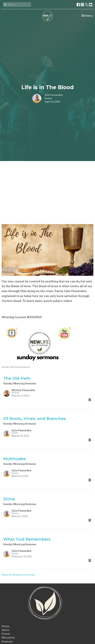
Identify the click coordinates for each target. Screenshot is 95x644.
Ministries (8, 638)
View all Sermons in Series (18, 575)
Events (6, 634)
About (6, 630)
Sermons (7, 642)
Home (6, 626)
